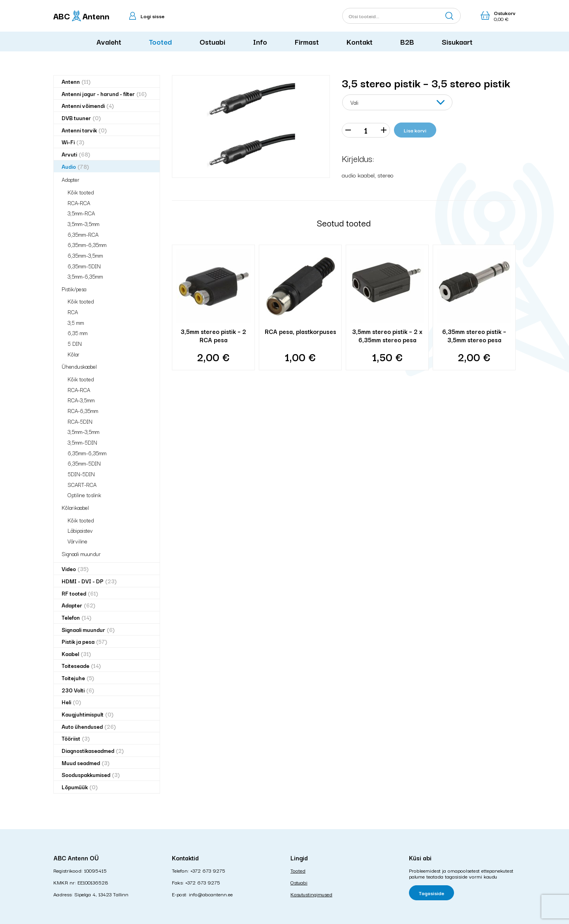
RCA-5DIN (80, 421)
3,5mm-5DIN (82, 442)
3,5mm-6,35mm (85, 276)
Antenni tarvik (84, 130)
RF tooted (80, 593)
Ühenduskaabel (79, 366)
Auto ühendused (89, 727)
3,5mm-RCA (81, 213)
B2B (407, 41)
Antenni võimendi (88, 106)
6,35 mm (78, 333)
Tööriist (76, 738)
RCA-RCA (79, 203)
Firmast (307, 41)
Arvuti (76, 154)
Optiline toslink (84, 495)
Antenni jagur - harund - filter (104, 94)
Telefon (76, 618)
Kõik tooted (81, 192)
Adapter (71, 179)
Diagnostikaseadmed (93, 751)
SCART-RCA (82, 485)
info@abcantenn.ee (211, 894)
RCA (73, 312)
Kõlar (73, 354)
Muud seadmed (86, 763)
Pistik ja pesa (84, 642)
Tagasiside (431, 893)
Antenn (76, 82)
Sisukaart (457, 41)
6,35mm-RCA (83, 234)
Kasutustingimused (311, 894)
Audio (75, 167)
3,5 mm (76, 322)
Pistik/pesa (74, 289)
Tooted (160, 41)
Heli (71, 702)
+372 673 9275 (208, 870)
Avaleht (109, 41)
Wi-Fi (73, 142)
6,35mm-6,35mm (87, 245)
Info (260, 41)
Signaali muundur (81, 554)
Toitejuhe (78, 678)
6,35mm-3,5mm (85, 255)
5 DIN (75, 343)
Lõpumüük (80, 787)
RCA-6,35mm (83, 411)
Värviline (77, 541)
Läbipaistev (80, 530)
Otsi (449, 16)
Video (75, 569)
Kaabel (76, 654)
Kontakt (360, 41)
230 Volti (78, 690)
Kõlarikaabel (75, 507)
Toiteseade (81, 666)
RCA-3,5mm (81, 400)
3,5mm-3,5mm (84, 224)
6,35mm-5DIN (84, 266)
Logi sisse (153, 16)
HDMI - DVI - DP (89, 581)
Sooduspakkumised (91, 775)
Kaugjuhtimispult (88, 714)
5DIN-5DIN (81, 474)
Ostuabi (212, 41)
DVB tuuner (81, 118)
